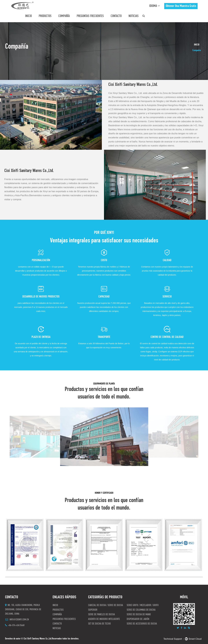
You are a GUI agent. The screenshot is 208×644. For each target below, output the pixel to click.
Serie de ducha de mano (139, 615)
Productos (45, 16)
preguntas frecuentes (90, 16)
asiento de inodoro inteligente (104, 619)
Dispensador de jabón (138, 619)
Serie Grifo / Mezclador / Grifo (143, 605)
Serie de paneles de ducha (101, 615)
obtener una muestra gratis (181, 6)
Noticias (134, 16)
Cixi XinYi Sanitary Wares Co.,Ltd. (38, 639)
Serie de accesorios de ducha (142, 624)
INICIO (28, 16)
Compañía (64, 16)
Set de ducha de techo (99, 624)
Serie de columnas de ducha (141, 610)
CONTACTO (116, 16)
